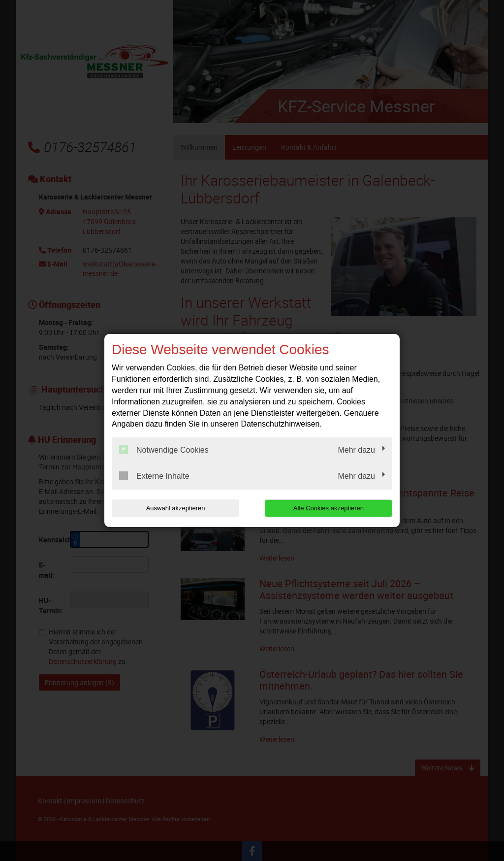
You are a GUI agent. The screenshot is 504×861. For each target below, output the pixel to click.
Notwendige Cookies (164, 450)
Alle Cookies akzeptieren (329, 508)
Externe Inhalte (154, 476)
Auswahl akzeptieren (175, 508)
